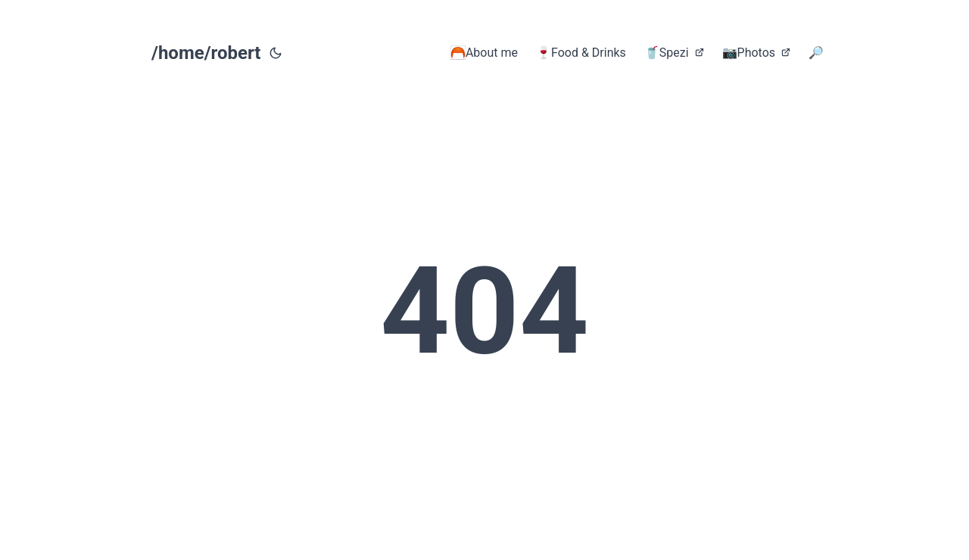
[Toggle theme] (276, 53)
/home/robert (206, 53)
